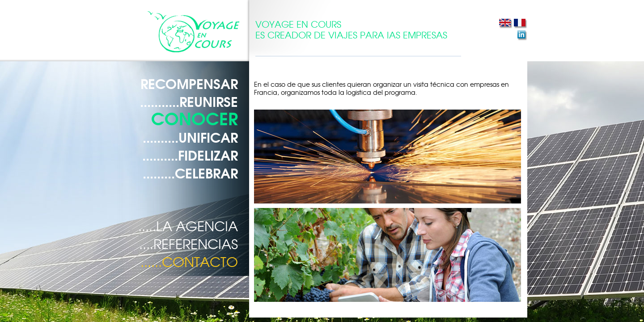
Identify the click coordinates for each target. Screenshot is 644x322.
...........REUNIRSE (189, 101)
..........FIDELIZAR (190, 155)
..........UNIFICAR (190, 137)
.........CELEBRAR (190, 172)
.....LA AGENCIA (188, 225)
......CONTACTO (189, 261)
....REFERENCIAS (189, 243)
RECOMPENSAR (189, 83)
